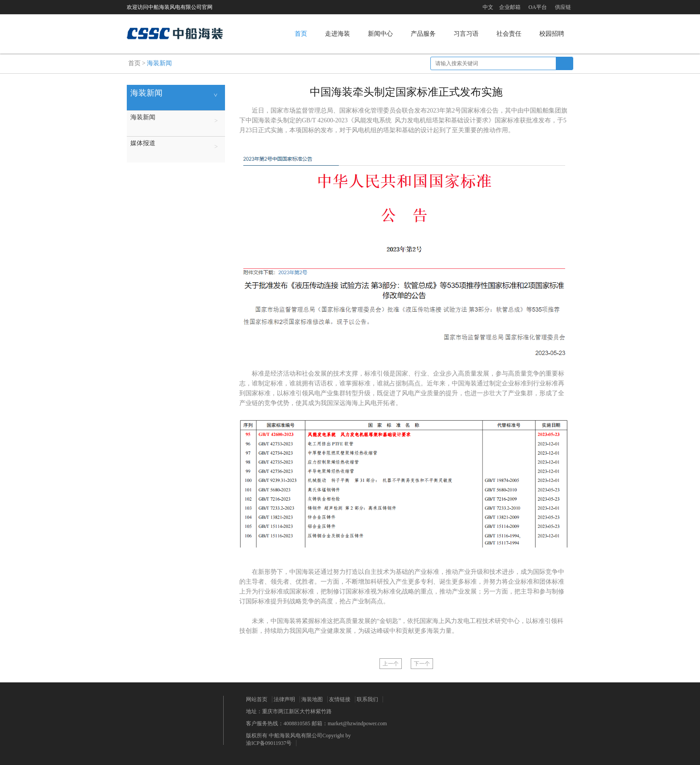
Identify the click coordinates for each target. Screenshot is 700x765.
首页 (301, 34)
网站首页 (257, 699)
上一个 (391, 664)
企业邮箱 (510, 7)
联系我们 (367, 699)
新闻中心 (380, 34)
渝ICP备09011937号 (269, 743)
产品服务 (423, 34)
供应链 (563, 7)
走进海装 (337, 34)
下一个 (422, 664)
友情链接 (340, 699)
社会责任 (509, 34)
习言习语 (466, 34)
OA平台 (538, 7)
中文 (488, 7)
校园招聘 (552, 34)
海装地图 (312, 699)
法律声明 (284, 699)
